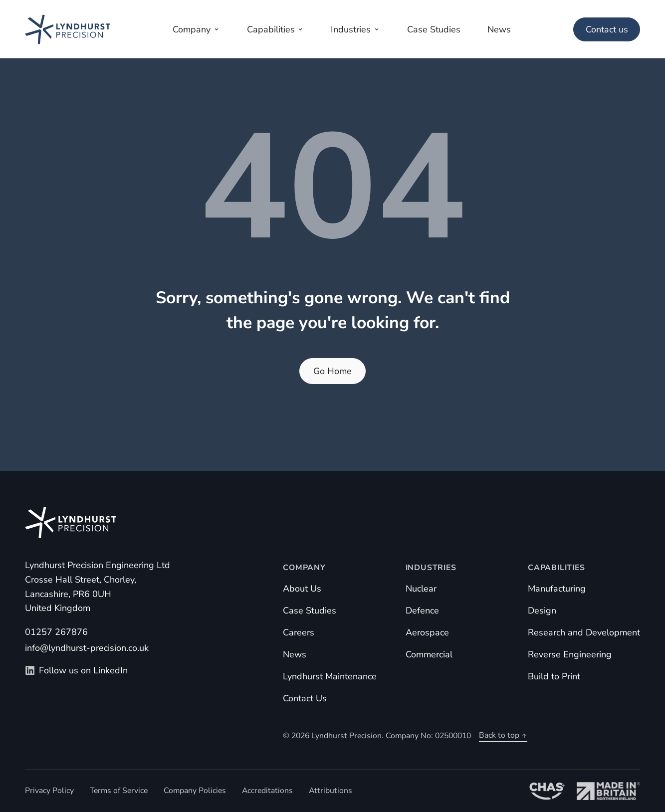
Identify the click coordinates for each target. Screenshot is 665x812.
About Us (302, 589)
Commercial (429, 654)
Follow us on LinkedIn (76, 670)
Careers (299, 632)
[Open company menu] (197, 29)
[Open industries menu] (356, 29)
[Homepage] (68, 29)
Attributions (331, 791)
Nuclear (421, 589)
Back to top (503, 735)
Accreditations (267, 791)
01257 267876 (56, 632)
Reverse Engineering (570, 654)
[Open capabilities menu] (275, 29)
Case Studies (310, 610)
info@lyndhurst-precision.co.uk (87, 648)
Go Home (332, 371)
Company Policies (195, 791)
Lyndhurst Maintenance (330, 676)
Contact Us (305, 698)
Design (542, 610)
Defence (422, 610)
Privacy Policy (49, 791)
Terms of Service (119, 791)
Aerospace (427, 632)
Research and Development (584, 632)
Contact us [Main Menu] (607, 29)
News (295, 654)
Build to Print (554, 676)
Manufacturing (557, 589)
